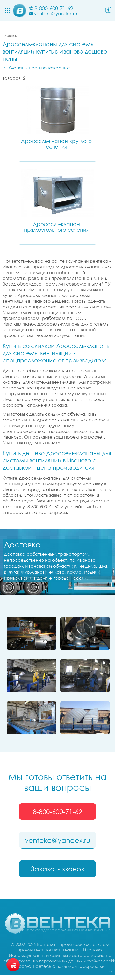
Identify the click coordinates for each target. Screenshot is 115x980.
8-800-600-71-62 (58, 812)
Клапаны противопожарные (39, 68)
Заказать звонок (58, 869)
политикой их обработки (80, 966)
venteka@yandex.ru (58, 840)
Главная (10, 35)
